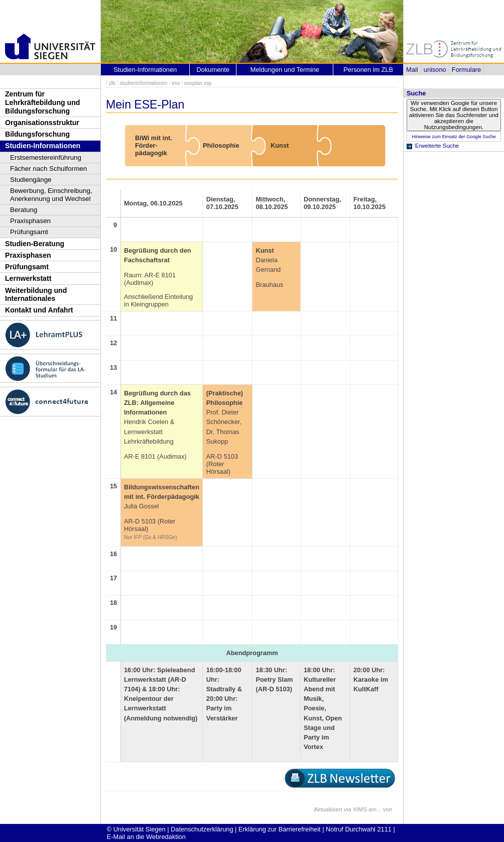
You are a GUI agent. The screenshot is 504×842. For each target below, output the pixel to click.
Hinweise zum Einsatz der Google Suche (454, 137)
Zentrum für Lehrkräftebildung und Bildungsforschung (42, 102)
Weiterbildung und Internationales (36, 295)
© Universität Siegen (136, 829)
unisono (435, 70)
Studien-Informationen (43, 146)
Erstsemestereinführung (46, 157)
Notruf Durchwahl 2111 (359, 829)
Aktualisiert (328, 809)
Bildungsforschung (37, 134)
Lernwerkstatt (28, 278)
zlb (112, 83)
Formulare (466, 70)
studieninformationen (143, 83)
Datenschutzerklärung (202, 829)
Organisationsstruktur (42, 123)
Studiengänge (31, 180)
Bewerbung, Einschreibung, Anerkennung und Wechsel (51, 195)
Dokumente (213, 70)
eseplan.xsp (198, 83)
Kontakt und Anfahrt (39, 310)
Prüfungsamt (29, 232)
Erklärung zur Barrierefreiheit (280, 829)
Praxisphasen (30, 221)
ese (176, 83)
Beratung (24, 210)
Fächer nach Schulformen (48, 169)
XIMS (360, 809)
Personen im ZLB (368, 70)
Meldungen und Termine (285, 70)
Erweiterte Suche (437, 146)
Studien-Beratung (35, 244)
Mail (412, 70)
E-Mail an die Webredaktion (146, 837)
